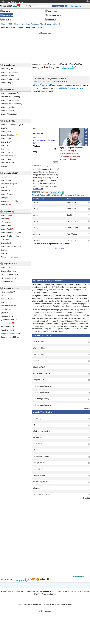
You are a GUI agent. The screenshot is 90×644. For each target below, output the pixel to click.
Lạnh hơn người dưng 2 (42, 394)
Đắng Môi (36, 490)
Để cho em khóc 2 (40, 356)
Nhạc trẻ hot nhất (7, 111)
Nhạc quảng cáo (7, 194)
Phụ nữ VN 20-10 (7, 330)
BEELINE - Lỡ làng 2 (68, 159)
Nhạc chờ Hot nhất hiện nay (11, 104)
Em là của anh (38, 343)
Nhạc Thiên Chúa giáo (9, 201)
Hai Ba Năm (37, 439)
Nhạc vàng (5, 253)
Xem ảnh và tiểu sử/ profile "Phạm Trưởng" (51, 245)
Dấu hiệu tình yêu (39, 477)
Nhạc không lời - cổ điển (10, 236)
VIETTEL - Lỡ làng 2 (68, 151)
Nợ (34, 426)
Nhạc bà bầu (5, 191)
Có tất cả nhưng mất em (42, 433)
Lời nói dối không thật (41, 458)
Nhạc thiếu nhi (6, 229)
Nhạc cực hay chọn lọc (9, 72)
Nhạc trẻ (4, 219)
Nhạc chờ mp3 (9, 212)
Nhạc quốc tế (6, 243)
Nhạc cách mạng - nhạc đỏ (11, 233)
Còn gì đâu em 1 (39, 381)
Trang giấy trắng (39, 471)
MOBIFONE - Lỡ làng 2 (69, 153)
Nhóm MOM (71, 210)
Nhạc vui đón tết (7, 299)
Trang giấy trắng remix (41, 496)
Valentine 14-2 (6, 309)
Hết (34, 451)
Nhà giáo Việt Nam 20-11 (10, 334)
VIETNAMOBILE (54, 16)
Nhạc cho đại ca (7, 159)
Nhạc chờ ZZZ (7, 24)
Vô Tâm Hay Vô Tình (41, 483)
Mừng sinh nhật (7, 292)
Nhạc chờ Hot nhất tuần (10, 100)
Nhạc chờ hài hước (8, 135)
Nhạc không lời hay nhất (10, 79)
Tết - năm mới (6, 295)
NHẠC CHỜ (6, 6)
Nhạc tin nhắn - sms (8, 271)
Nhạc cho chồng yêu (9, 156)
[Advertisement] (49, 537)
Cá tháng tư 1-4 (7, 316)
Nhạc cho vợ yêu (7, 152)
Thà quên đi (37, 445)
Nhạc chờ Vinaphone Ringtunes (26, 24)
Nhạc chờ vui (6, 138)
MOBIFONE (53, 11)
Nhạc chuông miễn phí (15, 2)
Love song (5, 240)
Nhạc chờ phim (6, 215)
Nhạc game (5, 198)
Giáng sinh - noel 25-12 (10, 337)
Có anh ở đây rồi (39, 368)
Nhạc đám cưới (6, 302)
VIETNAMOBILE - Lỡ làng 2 (71, 156)
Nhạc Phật (5, 205)
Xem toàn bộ (38, 133)
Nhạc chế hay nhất (8, 83)
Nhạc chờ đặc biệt (11, 173)
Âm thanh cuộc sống (9, 177)
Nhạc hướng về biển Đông (11, 246)
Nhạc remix (5, 149)
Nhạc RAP (5, 128)
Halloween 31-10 (7, 327)
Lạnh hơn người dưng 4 (42, 388)
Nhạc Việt (4, 250)
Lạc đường (37, 420)
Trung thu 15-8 (6, 323)
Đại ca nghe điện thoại (9, 274)
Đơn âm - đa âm (7, 281)
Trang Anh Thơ (72, 223)
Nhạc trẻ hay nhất (7, 76)
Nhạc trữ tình (6, 226)
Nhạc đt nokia (6, 267)
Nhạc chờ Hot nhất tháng (10, 97)
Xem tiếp (87, 410)
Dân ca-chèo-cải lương (9, 257)
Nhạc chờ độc (9, 121)
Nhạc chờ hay (9, 65)
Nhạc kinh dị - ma (7, 163)
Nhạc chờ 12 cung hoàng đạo (12, 125)
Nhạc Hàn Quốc (7, 69)
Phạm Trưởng (45, 24)
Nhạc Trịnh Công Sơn (9, 184)
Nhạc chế (4, 145)
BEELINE (7, 20)
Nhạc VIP (4, 166)
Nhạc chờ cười (6, 142)
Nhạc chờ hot (9, 90)
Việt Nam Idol (6, 222)
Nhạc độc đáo (6, 132)
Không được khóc (39, 464)
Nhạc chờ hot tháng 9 (9, 93)
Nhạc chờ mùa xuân (8, 306)
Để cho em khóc (39, 350)
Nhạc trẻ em (5, 187)
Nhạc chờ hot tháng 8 (9, 114)
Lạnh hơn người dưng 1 (42, 400)
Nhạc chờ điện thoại (12, 264)
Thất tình (36, 362)
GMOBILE (52, 20)
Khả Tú (69, 216)
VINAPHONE (8, 16)
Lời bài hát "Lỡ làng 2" (41, 167)
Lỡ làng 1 (36, 229)
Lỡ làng (35, 204)
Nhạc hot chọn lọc (8, 107)
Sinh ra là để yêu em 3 (41, 375)
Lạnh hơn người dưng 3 (42, 407)
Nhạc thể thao (6, 180)
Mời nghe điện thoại (8, 278)
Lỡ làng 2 (56, 24)
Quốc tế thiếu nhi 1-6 (9, 320)
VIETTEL (7, 11)
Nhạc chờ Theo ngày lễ (13, 288)
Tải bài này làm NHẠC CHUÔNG (71, 88)
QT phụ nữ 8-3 (6, 313)
